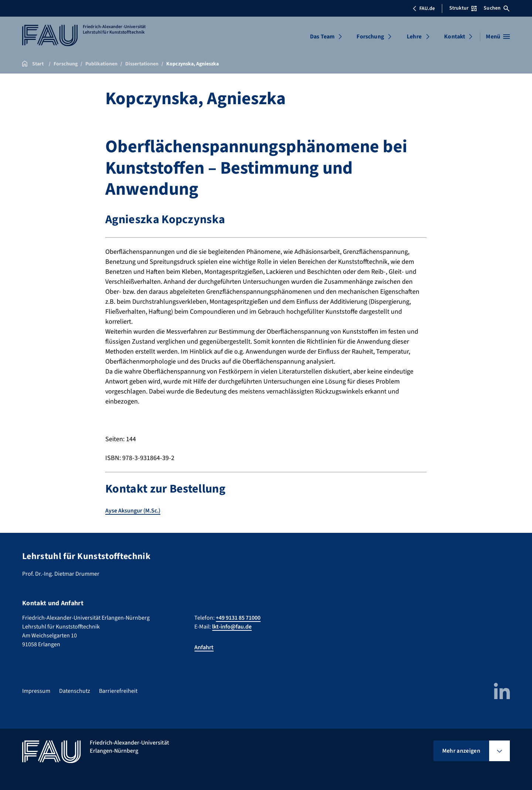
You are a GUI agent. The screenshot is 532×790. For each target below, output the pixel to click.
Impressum (36, 691)
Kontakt (455, 37)
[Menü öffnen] (498, 37)
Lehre (414, 37)
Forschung (370, 37)
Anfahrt (204, 647)
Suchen (497, 8)
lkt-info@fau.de (232, 627)
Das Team (322, 37)
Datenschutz (75, 691)
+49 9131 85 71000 (238, 618)
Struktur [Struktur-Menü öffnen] (463, 8)
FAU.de (424, 8)
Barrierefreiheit (118, 691)
